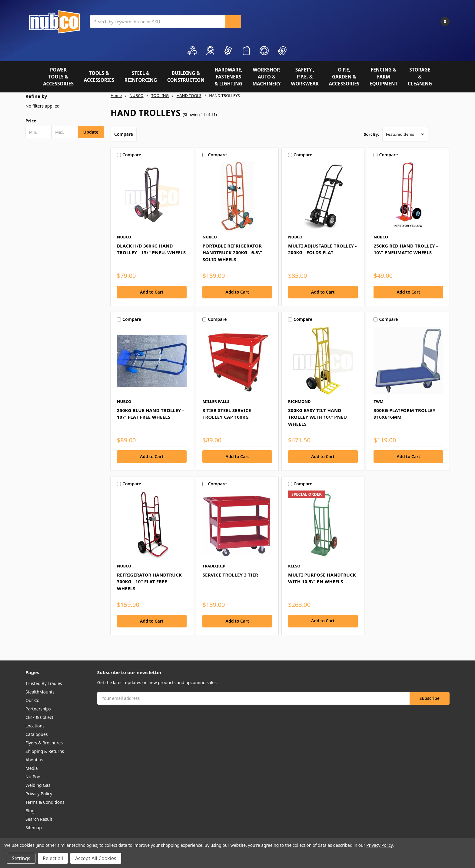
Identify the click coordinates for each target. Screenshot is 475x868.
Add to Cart (323, 621)
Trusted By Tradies (44, 683)
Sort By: (371, 134)
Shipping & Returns (45, 751)
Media (32, 768)
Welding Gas (38, 785)
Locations (35, 726)
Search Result (39, 819)
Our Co (32, 700)
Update (91, 132)
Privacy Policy (39, 794)
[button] (65, 121)
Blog (30, 811)
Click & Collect (39, 717)
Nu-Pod (33, 777)
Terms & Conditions (45, 802)
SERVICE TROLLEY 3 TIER (230, 575)
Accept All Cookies (96, 858)
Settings (21, 858)
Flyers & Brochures (44, 743)
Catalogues (37, 734)
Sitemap (34, 828)
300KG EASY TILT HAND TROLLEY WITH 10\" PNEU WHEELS (317, 417)
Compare (124, 134)
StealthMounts (40, 692)
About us (34, 760)
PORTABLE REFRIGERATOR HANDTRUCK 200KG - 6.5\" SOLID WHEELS (232, 253)
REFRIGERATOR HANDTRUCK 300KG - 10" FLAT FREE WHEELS (149, 582)
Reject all (53, 858)
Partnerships (38, 709)
